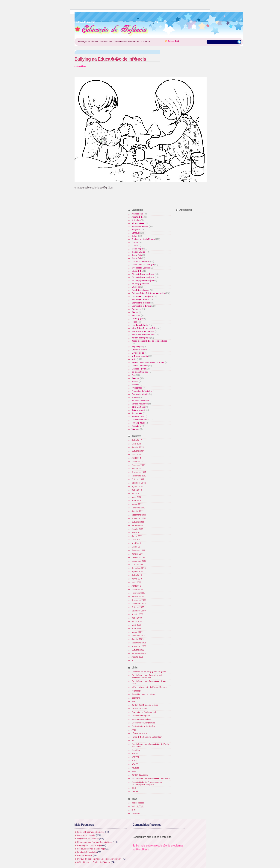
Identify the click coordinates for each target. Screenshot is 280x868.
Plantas (135, 382)
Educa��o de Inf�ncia (143, 274)
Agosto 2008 (138, 657)
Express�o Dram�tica (142, 296)
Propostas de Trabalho (142, 391)
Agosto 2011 (138, 529)
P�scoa (136, 378)
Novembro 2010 (139, 561)
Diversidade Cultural (141, 268)
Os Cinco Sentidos (140, 372)
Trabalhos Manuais (140, 420)
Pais (134, 375)
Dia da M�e (137, 249)
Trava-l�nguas (139, 423)
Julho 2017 (137, 440)
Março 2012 (137, 504)
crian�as (80, 66)
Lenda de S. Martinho (87, 852)
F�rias (135, 312)
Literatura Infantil (139, 350)
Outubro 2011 (138, 522)
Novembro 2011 (139, 518)
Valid (138, 806)
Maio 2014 (137, 454)
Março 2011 (137, 547)
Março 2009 (137, 632)
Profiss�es (137, 388)
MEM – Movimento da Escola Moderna (149, 687)
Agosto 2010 (138, 572)
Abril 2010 (136, 586)
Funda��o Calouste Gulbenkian (147, 737)
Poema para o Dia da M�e (90, 845)
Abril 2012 (136, 501)
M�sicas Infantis (140, 356)
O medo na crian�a (86, 835)
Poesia (135, 385)
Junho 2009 (137, 621)
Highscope (137, 691)
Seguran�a (137, 413)
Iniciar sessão (138, 803)
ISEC (134, 788)
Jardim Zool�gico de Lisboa (145, 705)
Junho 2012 (137, 494)
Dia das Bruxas (139, 252)
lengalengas (137, 347)
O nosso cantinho (140, 366)
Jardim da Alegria (140, 775)
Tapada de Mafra (139, 709)
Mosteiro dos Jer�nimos (143, 723)
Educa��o (137, 271)
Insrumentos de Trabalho (143, 331)
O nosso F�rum (139, 369)
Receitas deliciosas (140, 401)
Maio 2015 (137, 444)
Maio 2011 (137, 540)
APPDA (135, 754)
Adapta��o (138, 217)
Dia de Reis (137, 255)
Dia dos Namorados (141, 262)
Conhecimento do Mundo (143, 239)
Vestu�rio (137, 426)
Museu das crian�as (141, 719)
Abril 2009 (136, 629)
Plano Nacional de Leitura (143, 694)
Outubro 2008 (138, 650)
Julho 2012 (137, 490)
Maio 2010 (137, 582)
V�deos (136, 429)
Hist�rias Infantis (140, 325)
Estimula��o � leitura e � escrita (148, 293)
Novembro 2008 (139, 646)
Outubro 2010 (138, 565)
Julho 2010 (137, 575)
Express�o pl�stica (141, 306)
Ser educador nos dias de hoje (91, 849)
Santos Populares (140, 404)
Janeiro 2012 (138, 511)
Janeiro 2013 (138, 469)
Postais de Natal (85, 856)
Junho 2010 (137, 579)
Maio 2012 (137, 497)
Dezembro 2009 (139, 600)
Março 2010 (137, 589)
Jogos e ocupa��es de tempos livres (149, 341)
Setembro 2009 (139, 611)
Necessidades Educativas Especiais (148, 362)
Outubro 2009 (138, 607)
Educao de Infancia (112, 30)
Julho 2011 (137, 533)
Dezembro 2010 (139, 558)
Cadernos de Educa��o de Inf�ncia (149, 672)
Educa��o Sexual (140, 284)
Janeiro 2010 (138, 597)
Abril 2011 (136, 543)
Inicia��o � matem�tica (144, 328)
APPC (134, 761)
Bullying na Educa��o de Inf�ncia (110, 59)
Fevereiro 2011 (138, 550)
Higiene (135, 322)
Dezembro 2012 (139, 472)
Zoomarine (137, 698)
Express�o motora (140, 300)
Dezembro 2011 (139, 515)
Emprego (136, 287)
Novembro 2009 (139, 604)
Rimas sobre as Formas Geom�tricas (95, 842)
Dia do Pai (136, 258)
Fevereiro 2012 (138, 508)
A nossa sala (138, 214)
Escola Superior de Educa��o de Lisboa (151, 779)
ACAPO (135, 764)
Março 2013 (137, 462)
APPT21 (135, 757)
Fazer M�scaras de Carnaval (91, 832)
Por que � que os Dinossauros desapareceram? (99, 859)
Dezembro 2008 (139, 643)
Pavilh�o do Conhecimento (144, 712)
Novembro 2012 (139, 476)
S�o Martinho (138, 407)
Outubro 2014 (138, 451)
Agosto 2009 (138, 614)
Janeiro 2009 (138, 639)
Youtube (135, 768)
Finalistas (136, 316)
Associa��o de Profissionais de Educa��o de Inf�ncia (147, 783)
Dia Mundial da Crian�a (143, 265)
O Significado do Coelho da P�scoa (94, 862)
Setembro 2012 (139, 483)
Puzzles (135, 397)
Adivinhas (136, 220)
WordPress (137, 813)
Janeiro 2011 (138, 554)
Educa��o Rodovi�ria (143, 281)
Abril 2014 (136, 458)
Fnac (134, 701)
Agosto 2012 (138, 486)
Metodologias (138, 353)
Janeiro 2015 (138, 447)
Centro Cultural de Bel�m (144, 726)
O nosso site (106, 42)
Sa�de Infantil (138, 410)
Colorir (135, 236)
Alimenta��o (139, 223)
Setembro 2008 (139, 653)
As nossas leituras (140, 227)
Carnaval (136, 233)
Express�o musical (141, 303)
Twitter (135, 792)
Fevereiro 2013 (138, 465)
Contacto (146, 42)
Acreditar (136, 750)
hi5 (133, 741)
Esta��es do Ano (140, 290)
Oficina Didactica (139, 733)
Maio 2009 (137, 625)
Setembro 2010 (139, 568)
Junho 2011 (137, 536)
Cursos (135, 246)
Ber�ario (136, 230)
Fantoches (136, 309)
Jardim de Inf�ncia (141, 338)
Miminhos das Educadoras (127, 42)
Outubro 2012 (138, 479)
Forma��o (137, 319)
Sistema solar (138, 417)
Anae (134, 730)
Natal (134, 359)
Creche (135, 242)
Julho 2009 (137, 618)
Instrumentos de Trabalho (143, 335)
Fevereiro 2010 (138, 593)
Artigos (171, 41)
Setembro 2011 (139, 526)
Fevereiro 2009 (138, 636)
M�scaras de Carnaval (88, 839)
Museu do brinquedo (141, 716)
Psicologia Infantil (140, 394)
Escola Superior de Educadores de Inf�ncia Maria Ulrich (147, 677)
